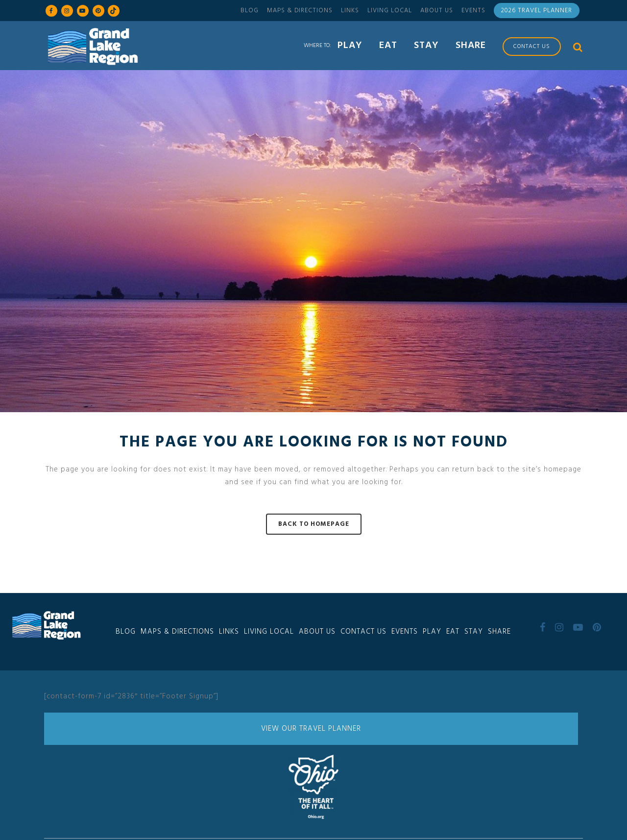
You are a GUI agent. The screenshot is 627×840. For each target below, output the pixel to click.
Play (432, 632)
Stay (474, 632)
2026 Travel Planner (537, 11)
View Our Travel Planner (311, 729)
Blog (250, 11)
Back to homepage (314, 524)
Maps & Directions (300, 11)
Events (473, 11)
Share (499, 632)
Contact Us (363, 632)
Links (350, 11)
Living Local (390, 11)
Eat (453, 632)
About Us (437, 11)
